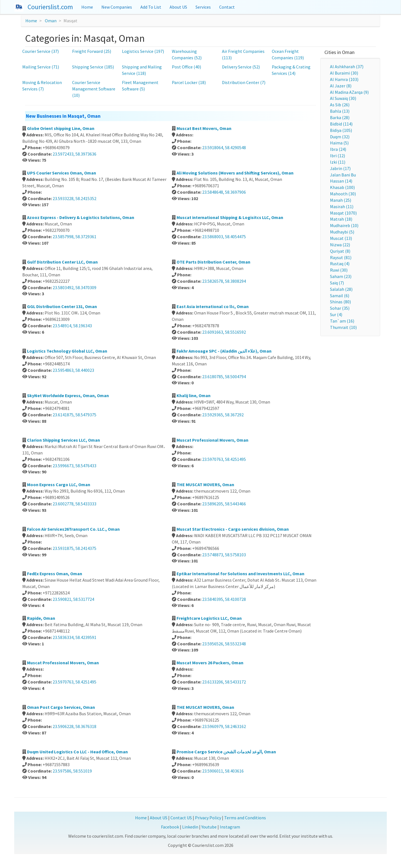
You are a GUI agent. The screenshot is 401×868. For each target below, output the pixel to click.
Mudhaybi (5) (342, 232)
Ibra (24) (338, 149)
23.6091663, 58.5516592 (224, 332)
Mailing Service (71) (41, 67)
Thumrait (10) (343, 327)
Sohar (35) (340, 308)
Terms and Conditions (245, 818)
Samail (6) (340, 296)
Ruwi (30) (339, 270)
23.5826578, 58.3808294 (224, 281)
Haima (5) (339, 143)
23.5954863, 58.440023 (73, 370)
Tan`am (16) (342, 321)
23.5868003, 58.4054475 (224, 237)
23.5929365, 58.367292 (223, 415)
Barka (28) (340, 117)
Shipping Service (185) (93, 67)
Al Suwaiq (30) (343, 98)
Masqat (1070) (343, 213)
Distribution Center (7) (244, 82)
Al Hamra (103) (344, 79)
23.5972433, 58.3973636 (74, 154)
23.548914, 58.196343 (72, 326)
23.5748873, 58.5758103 (224, 555)
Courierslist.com (50, 7)
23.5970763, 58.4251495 (224, 459)
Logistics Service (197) (143, 51)
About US (178, 7)
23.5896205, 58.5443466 (224, 504)
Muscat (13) (341, 238)
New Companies (117, 7)
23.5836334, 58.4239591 (74, 637)
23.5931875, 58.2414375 (74, 548)
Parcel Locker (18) (189, 82)
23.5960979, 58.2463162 (224, 726)
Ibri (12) (338, 156)
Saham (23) (341, 276)
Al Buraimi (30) (344, 73)
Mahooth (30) (343, 194)
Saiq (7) (337, 283)
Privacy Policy (208, 818)
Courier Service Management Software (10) (94, 89)
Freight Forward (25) (92, 51)
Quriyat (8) (340, 251)
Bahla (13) (340, 111)
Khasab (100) (342, 187)
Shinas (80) (340, 302)
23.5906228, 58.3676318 (74, 726)
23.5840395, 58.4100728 (224, 599)
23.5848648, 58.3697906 (224, 192)
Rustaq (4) (340, 264)
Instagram (230, 827)
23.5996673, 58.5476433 (74, 466)
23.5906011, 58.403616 (223, 771)
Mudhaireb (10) (344, 225)
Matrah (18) (341, 219)
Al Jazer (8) (341, 86)
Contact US (181, 818)
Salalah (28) (341, 289)
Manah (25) (341, 200)
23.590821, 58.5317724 (73, 599)
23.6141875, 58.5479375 (74, 415)
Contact (227, 7)
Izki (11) (338, 162)
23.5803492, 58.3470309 (74, 287)
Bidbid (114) (341, 124)
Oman (51, 21)
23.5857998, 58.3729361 (74, 237)
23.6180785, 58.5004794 (224, 377)
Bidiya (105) (341, 130)
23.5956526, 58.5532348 (224, 644)
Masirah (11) (342, 206)
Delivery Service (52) (241, 67)
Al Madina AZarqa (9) (349, 92)
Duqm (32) (340, 137)
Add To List (151, 7)
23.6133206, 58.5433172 (224, 682)
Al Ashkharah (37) (347, 67)
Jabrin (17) (340, 168)
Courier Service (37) (41, 51)
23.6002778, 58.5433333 (74, 504)
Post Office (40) (186, 67)
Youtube (209, 827)
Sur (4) (336, 314)
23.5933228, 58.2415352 (74, 198)
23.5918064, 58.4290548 (224, 147)
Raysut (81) (341, 257)
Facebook (170, 827)
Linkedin (190, 827)
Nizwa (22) (340, 245)
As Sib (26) (340, 105)
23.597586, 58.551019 (72, 771)
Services (203, 7)
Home (87, 7)
